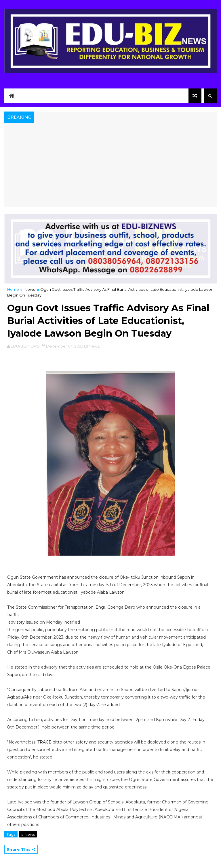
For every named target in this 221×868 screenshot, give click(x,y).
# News (28, 834)
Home (13, 289)
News (30, 289)
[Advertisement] (110, 166)
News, (94, 346)
